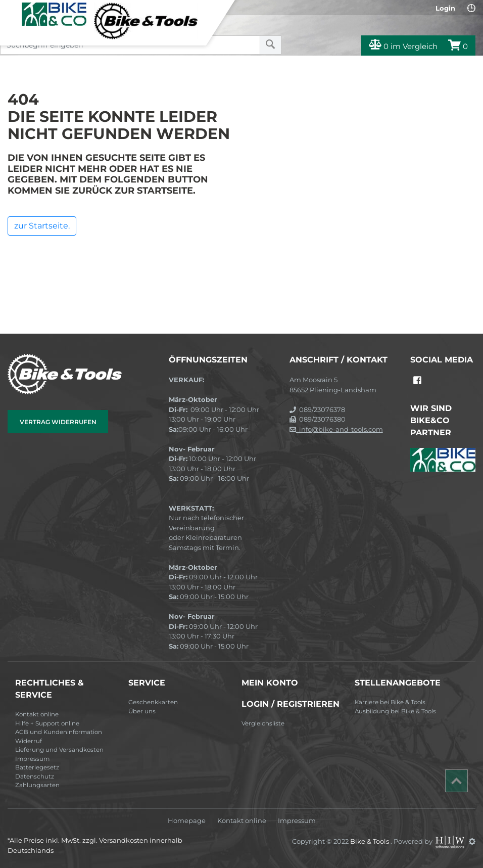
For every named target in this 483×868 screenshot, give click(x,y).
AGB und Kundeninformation (59, 732)
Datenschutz (35, 776)
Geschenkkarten (153, 702)
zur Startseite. (42, 226)
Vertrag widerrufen (58, 422)
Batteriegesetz (37, 767)
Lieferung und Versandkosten (59, 750)
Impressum (32, 759)
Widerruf (29, 741)
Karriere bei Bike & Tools (390, 702)
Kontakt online (37, 714)
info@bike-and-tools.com (336, 429)
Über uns (142, 711)
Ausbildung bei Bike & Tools (395, 711)
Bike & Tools (370, 841)
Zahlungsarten (37, 785)
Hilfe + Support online (47, 723)
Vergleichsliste (263, 723)
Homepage (187, 821)
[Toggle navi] (11, 11)
